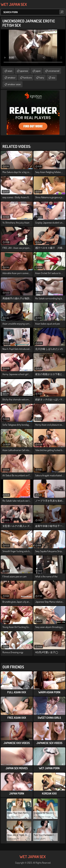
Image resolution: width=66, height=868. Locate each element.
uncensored (54, 71)
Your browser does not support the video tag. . (33, 48)
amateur (12, 77)
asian (10, 71)
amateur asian (14, 84)
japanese (24, 71)
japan (38, 71)
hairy (42, 77)
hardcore (27, 77)
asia (53, 77)
